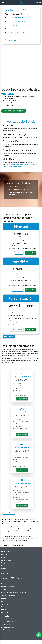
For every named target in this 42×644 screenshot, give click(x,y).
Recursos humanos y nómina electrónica (13, 592)
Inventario (12, 29)
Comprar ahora (31, 253)
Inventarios (5, 584)
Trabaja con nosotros (8, 563)
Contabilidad (5, 581)
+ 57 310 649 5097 (7, 622)
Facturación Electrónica (17, 18)
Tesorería (4, 590)
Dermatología (5, 607)
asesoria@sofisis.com (8, 627)
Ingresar (39, 3)
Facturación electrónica (8, 587)
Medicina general (6, 613)
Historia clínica (13, 25)
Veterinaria (4, 604)
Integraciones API (7, 552)
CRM (10, 36)
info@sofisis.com (6, 624)
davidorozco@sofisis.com (9, 630)
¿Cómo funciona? (17, 330)
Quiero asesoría (9, 337)
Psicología (4, 610)
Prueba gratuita (17, 290)
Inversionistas (5, 555)
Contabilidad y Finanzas (17, 21)
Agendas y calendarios (8, 595)
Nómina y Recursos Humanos (19, 33)
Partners (4, 557)
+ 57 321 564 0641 (7, 619)
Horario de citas (14, 40)
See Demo (19, 253)
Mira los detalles (9, 513)
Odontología (5, 601)
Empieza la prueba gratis (14, 111)
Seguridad (4, 569)
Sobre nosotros (6, 560)
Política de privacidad (8, 566)
